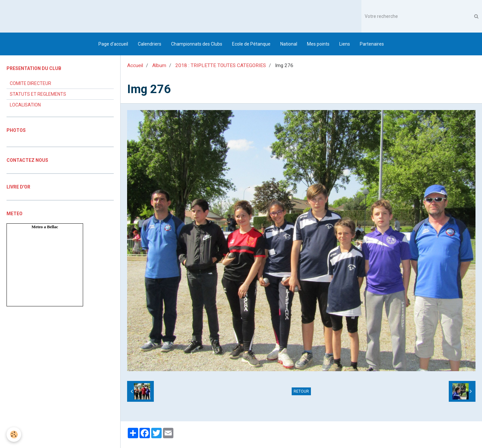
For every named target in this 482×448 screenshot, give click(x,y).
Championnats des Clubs (197, 44)
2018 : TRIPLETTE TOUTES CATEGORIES (221, 65)
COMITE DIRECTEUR (30, 83)
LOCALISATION (25, 105)
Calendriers (150, 44)
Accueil (135, 65)
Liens (345, 44)
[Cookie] (14, 434)
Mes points (318, 44)
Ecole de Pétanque (251, 44)
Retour (301, 391)
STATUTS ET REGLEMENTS (38, 94)
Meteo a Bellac (45, 227)
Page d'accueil (113, 44)
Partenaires (372, 44)
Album (159, 65)
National (289, 44)
